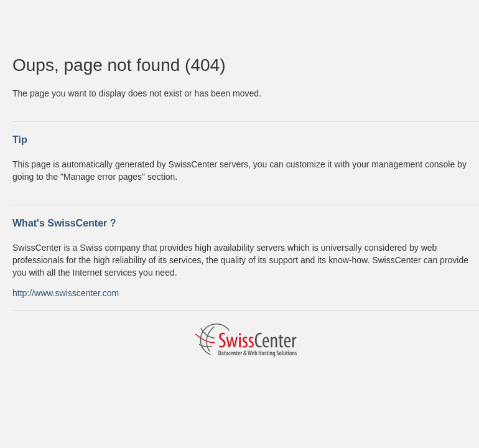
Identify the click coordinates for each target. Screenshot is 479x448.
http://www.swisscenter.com (66, 293)
